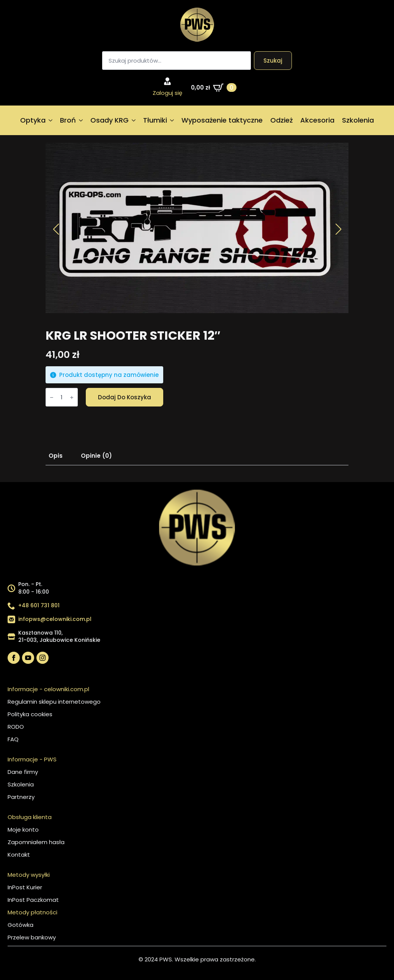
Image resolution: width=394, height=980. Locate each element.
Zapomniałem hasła (36, 842)
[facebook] (14, 658)
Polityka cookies (30, 714)
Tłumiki (155, 120)
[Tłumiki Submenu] (172, 120)
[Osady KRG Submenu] (134, 120)
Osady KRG (110, 120)
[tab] (56, 456)
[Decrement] (52, 397)
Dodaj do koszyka (125, 397)
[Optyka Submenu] (51, 120)
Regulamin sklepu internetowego (54, 702)
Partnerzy (21, 797)
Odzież (281, 120)
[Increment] (72, 397)
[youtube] (28, 658)
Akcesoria (317, 120)
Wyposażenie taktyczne (222, 120)
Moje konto (23, 830)
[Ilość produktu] (62, 397)
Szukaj (273, 61)
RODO (16, 727)
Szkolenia (358, 120)
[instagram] (43, 658)
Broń (68, 120)
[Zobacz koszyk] (214, 88)
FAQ (13, 739)
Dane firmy (23, 772)
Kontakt (19, 855)
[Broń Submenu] (81, 120)
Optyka (33, 120)
